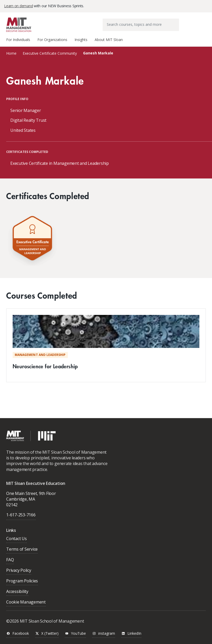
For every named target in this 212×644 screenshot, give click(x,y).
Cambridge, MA (21, 499)
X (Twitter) (47, 634)
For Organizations (52, 40)
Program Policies (22, 581)
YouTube (75, 634)
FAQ (10, 560)
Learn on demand (18, 6)
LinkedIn (131, 634)
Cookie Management (26, 602)
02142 (12, 505)
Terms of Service (22, 549)
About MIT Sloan (109, 40)
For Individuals (18, 40)
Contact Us (17, 539)
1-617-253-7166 (21, 515)
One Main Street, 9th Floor (31, 493)
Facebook (18, 634)
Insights (81, 40)
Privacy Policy (19, 571)
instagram (104, 634)
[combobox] (141, 25)
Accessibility (17, 592)
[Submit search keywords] (175, 21)
